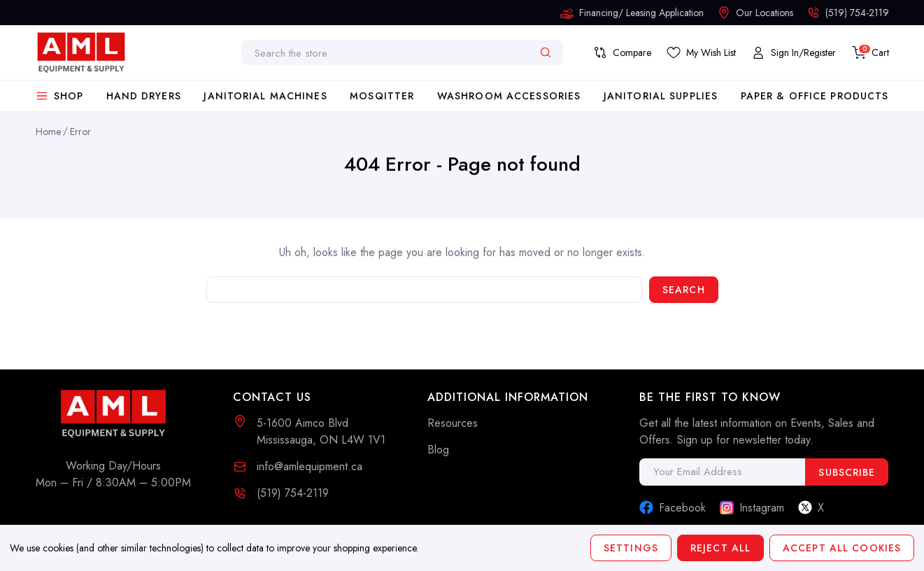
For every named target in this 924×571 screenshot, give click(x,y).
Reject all (720, 548)
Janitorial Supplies (661, 96)
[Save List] (701, 52)
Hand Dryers (144, 96)
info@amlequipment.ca (310, 466)
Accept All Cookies (842, 548)
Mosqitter (382, 96)
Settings (631, 548)
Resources (453, 423)
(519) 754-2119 (293, 493)
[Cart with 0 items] (870, 52)
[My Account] (794, 52)
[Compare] (622, 52)
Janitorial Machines (265, 96)
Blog (438, 450)
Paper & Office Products (815, 96)
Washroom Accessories (509, 96)
